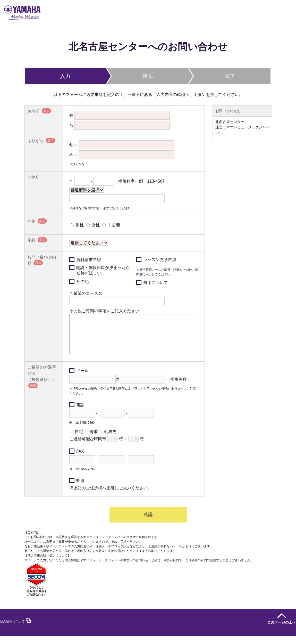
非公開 (111, 225)
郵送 (77, 488)
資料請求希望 (85, 259)
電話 (77, 413)
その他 (79, 281)
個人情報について (12, 629)
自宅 (77, 439)
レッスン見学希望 (156, 259)
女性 (93, 225)
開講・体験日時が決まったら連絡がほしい (100, 270)
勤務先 (108, 439)
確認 (148, 522)
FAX (77, 459)
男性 (77, 225)
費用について (152, 282)
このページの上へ (282, 630)
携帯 (91, 439)
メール (79, 378)
